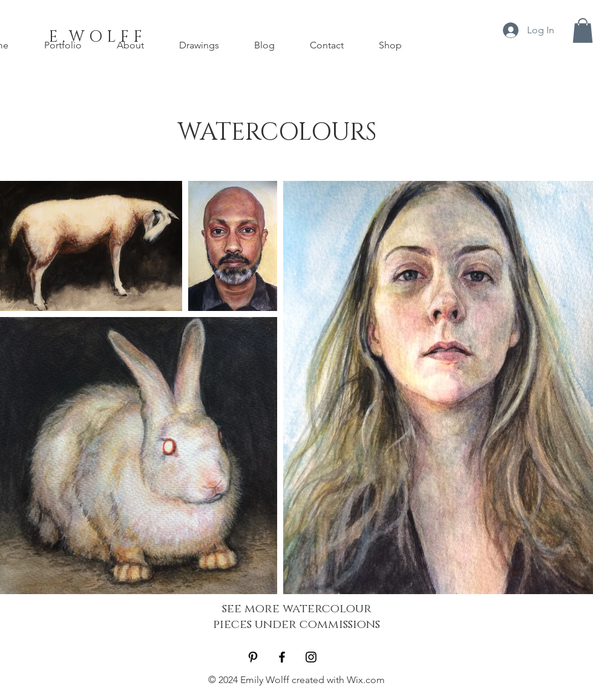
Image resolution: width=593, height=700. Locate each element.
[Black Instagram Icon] (311, 657)
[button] (583, 31)
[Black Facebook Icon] (282, 657)
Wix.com (366, 680)
